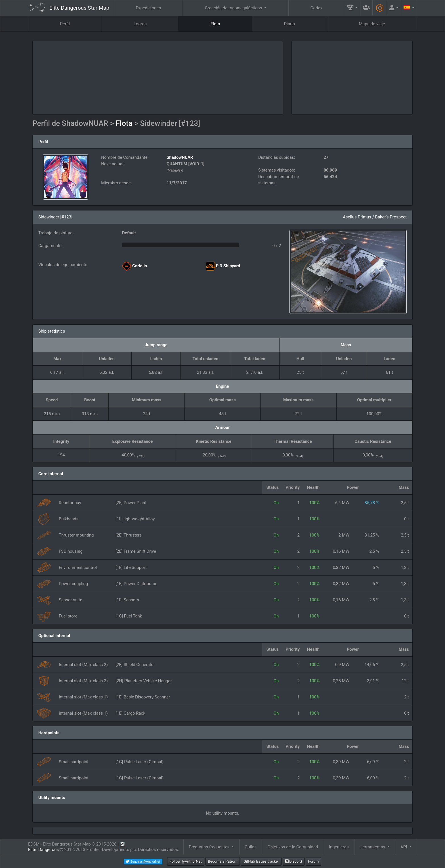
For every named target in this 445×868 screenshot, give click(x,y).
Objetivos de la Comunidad (293, 847)
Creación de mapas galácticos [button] (234, 8)
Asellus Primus (357, 217)
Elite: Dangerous (43, 850)
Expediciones (148, 8)
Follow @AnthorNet (186, 861)
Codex (316, 8)
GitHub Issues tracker (261, 861)
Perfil (65, 24)
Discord (294, 861)
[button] (352, 8)
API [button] (404, 847)
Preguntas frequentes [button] (210, 847)
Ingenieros (339, 847)
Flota (215, 24)
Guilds (251, 847)
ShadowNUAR (180, 157)
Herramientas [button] (373, 847)
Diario (289, 24)
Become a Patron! (223, 861)
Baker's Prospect (391, 217)
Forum (314, 861)
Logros (140, 24)
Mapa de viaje (372, 24)
